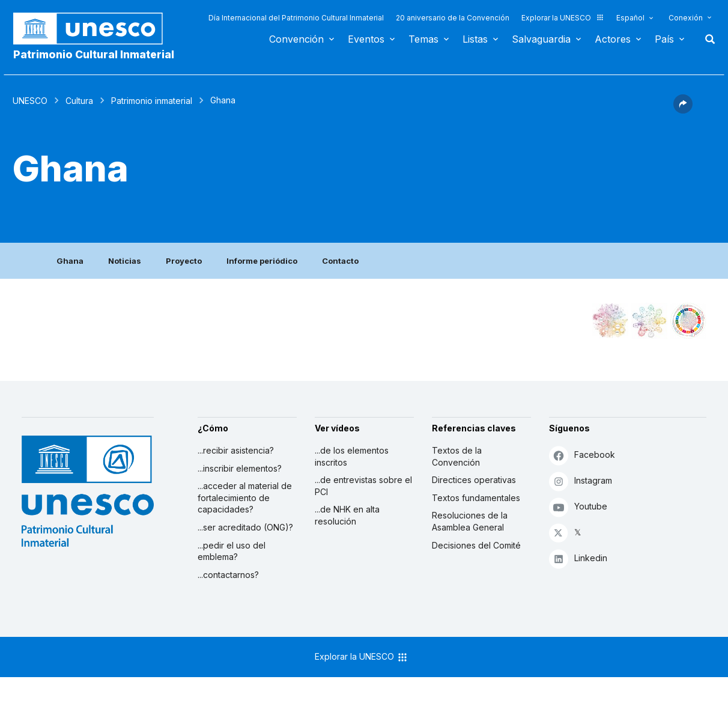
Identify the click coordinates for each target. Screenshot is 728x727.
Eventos (366, 39)
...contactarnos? (228, 575)
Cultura (79, 101)
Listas (475, 39)
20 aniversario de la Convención (453, 18)
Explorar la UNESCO (563, 18)
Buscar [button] (706, 39)
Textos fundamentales (476, 498)
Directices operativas (474, 480)
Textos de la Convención (457, 456)
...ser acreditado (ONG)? (245, 527)
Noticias (125, 261)
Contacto (340, 261)
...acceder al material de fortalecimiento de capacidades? (245, 497)
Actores (613, 39)
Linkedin (578, 558)
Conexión (686, 18)
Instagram (581, 481)
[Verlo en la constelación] (610, 321)
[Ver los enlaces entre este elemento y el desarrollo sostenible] (688, 321)
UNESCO (30, 101)
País (664, 39)
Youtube (578, 507)
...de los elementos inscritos (352, 456)
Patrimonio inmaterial (152, 101)
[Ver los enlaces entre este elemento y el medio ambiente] (649, 321)
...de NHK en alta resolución (347, 515)
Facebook (582, 455)
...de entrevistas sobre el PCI (363, 486)
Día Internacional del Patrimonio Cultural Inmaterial (296, 18)
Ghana (70, 261)
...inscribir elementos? (240, 468)
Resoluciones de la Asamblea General (470, 521)
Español (630, 18)
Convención (296, 39)
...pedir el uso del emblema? (232, 551)
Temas (423, 39)
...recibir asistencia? (236, 450)
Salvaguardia (541, 39)
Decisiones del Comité (476, 545)
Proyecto (184, 261)
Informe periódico (262, 261)
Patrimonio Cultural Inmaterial (94, 54)
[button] (683, 110)
